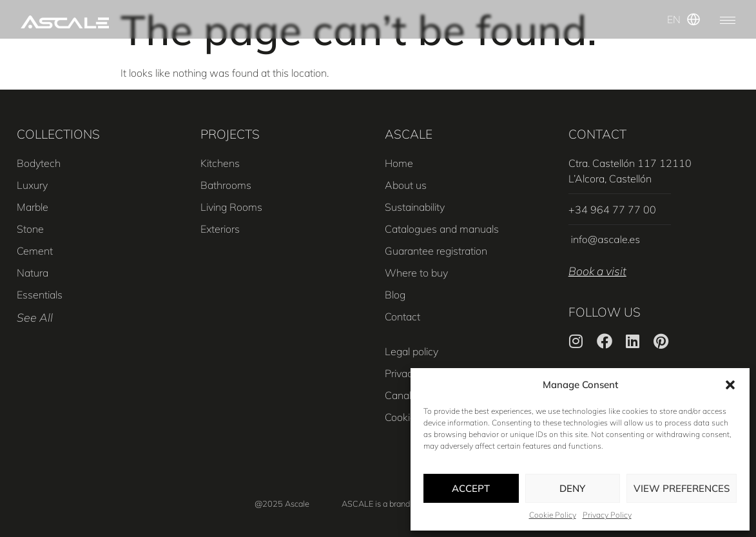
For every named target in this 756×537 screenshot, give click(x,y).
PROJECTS (230, 134)
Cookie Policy (553, 515)
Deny (572, 488)
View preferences (682, 488)
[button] (730, 385)
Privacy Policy (607, 515)
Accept (471, 488)
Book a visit (597, 271)
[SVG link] (65, 22)
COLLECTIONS (58, 134)
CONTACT (597, 134)
